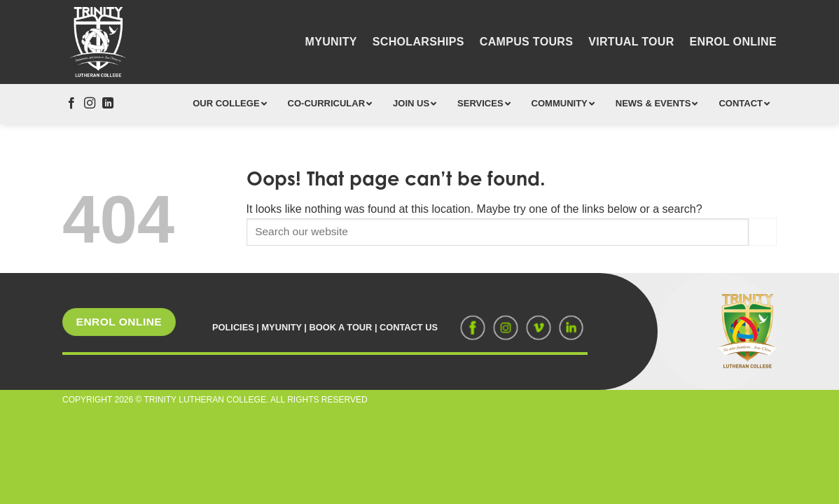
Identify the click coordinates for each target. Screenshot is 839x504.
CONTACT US (409, 327)
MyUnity (331, 42)
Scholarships (418, 42)
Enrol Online (733, 42)
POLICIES (233, 327)
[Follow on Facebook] (71, 104)
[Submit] (763, 231)
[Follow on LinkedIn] (108, 104)
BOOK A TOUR (341, 327)
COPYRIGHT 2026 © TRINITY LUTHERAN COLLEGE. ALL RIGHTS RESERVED (215, 400)
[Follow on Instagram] (90, 104)
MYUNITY (281, 327)
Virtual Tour (631, 42)
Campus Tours (526, 42)
